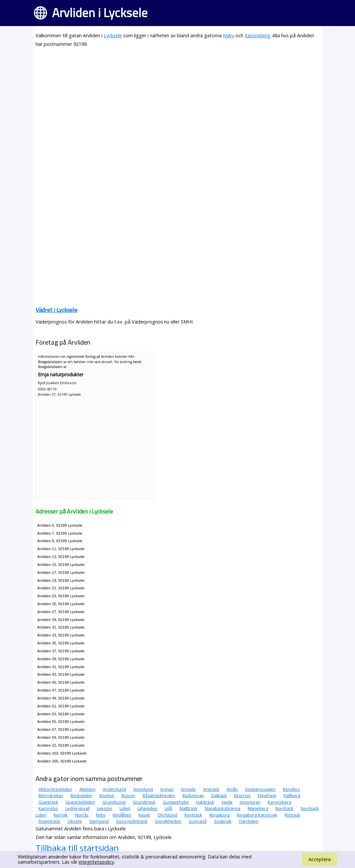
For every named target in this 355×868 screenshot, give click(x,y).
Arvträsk (211, 789)
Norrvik (61, 815)
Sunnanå (198, 821)
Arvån (232, 789)
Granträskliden (80, 802)
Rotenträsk (49, 821)
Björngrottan (51, 795)
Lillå (168, 808)
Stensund (99, 821)
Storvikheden (168, 821)
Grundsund (114, 802)
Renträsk (193, 815)
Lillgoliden (148, 808)
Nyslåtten (122, 815)
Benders (291, 789)
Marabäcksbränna (223, 808)
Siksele (75, 821)
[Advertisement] (177, 100)
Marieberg (258, 808)
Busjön (128, 795)
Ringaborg (219, 815)
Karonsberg (257, 35)
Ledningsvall (77, 808)
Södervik (223, 821)
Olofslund (167, 815)
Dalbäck (219, 795)
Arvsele (188, 789)
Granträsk (48, 802)
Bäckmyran (193, 795)
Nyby (229, 35)
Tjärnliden (249, 821)
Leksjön (105, 808)
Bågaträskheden (159, 795)
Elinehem (267, 795)
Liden (125, 808)
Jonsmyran (250, 802)
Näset (144, 815)
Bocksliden (81, 795)
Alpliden (87, 789)
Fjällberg (292, 795)
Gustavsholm (176, 802)
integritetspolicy (96, 862)
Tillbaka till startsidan (77, 848)
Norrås (82, 815)
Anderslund (114, 789)
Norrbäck (284, 808)
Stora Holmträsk (132, 821)
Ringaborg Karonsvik (257, 815)
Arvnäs (167, 789)
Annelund (143, 789)
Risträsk (292, 815)
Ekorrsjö (242, 795)
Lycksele (113, 35)
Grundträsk (144, 802)
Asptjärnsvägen (260, 789)
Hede (227, 802)
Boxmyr (107, 795)
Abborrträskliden (55, 789)
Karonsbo (48, 808)
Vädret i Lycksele (56, 310)
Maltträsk (189, 808)
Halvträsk (205, 802)
